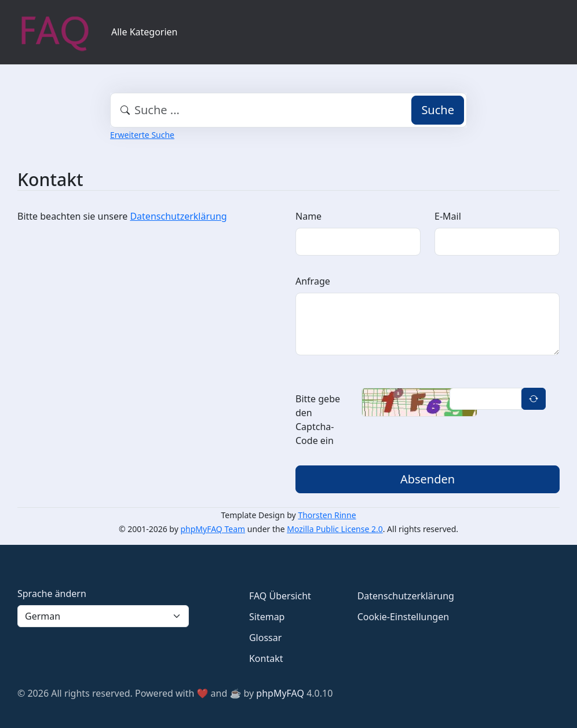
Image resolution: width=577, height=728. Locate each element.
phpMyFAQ (280, 693)
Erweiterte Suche (142, 135)
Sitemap (267, 617)
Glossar (265, 638)
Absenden (428, 479)
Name (308, 216)
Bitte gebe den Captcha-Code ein (318, 420)
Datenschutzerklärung (178, 216)
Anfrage (313, 281)
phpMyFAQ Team (213, 529)
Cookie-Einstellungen (403, 617)
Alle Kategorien (145, 32)
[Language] (103, 616)
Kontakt (266, 658)
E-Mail (448, 216)
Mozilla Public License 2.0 (335, 529)
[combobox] (288, 110)
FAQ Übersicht (280, 596)
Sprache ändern (52, 594)
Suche (438, 110)
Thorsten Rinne (327, 515)
